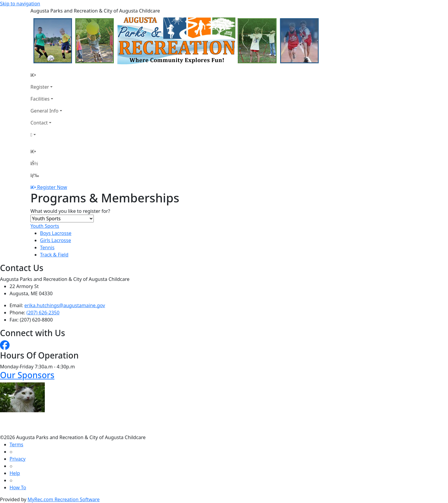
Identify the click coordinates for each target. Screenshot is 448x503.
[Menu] (35, 175)
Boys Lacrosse (56, 233)
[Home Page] (46, 75)
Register (40, 87)
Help (15, 473)
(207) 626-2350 (43, 313)
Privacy (17, 459)
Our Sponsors (27, 375)
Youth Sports (45, 226)
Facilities (40, 99)
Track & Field (54, 255)
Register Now (52, 187)
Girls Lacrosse (56, 240)
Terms (16, 444)
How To (18, 487)
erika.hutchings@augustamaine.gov (65, 305)
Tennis (47, 247)
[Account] (46, 135)
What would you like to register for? (70, 211)
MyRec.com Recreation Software (63, 499)
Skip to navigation (20, 4)
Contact (39, 123)
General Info (45, 111)
